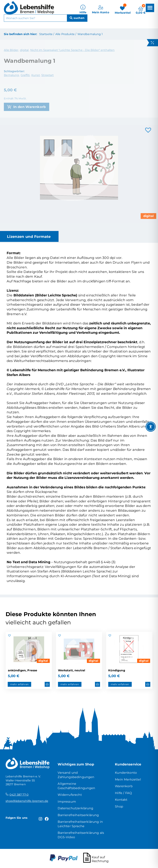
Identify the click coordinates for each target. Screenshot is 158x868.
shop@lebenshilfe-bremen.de (27, 801)
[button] (150, 7)
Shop (119, 806)
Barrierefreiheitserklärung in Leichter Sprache (80, 824)
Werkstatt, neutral (72, 670)
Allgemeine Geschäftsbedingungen (76, 786)
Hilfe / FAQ (123, 793)
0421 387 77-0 (19, 795)
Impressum (67, 801)
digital (148, 216)
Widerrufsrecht (70, 795)
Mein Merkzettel (128, 779)
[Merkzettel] (123, 9)
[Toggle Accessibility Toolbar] (151, 427)
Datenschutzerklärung (75, 808)
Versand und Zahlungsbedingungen (76, 775)
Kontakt (121, 800)
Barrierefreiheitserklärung (78, 815)
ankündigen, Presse (23, 670)
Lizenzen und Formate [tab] (29, 237)
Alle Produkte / (66, 34)
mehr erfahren (19, 684)
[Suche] (77, 17)
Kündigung (117, 670)
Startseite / (47, 34)
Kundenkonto (126, 773)
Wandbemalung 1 (90, 34)
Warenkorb (124, 786)
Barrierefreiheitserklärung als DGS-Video (81, 835)
